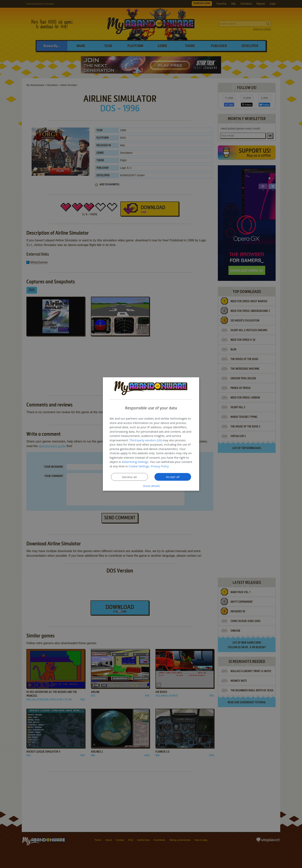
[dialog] (151, 434)
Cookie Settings (139, 466)
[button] (151, 486)
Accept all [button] (173, 477)
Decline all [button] (129, 477)
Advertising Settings (135, 462)
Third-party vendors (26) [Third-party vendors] (146, 440)
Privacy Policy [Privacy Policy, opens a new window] (160, 466)
